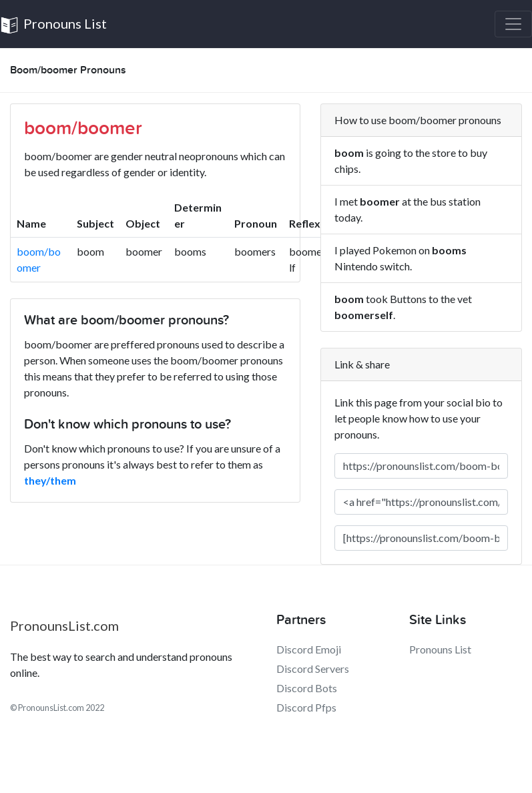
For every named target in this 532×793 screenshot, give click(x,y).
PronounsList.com (64, 625)
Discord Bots (307, 688)
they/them (50, 480)
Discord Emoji (309, 649)
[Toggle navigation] (513, 24)
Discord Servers (313, 669)
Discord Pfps (306, 707)
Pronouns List (53, 25)
